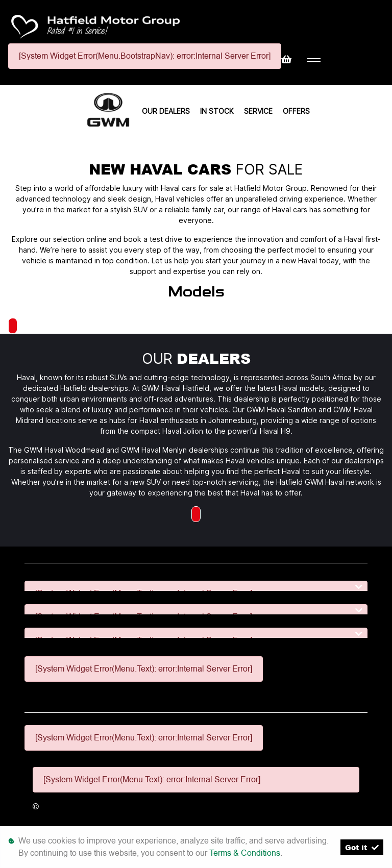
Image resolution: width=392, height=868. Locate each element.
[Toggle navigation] (314, 60)
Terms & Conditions (245, 853)
